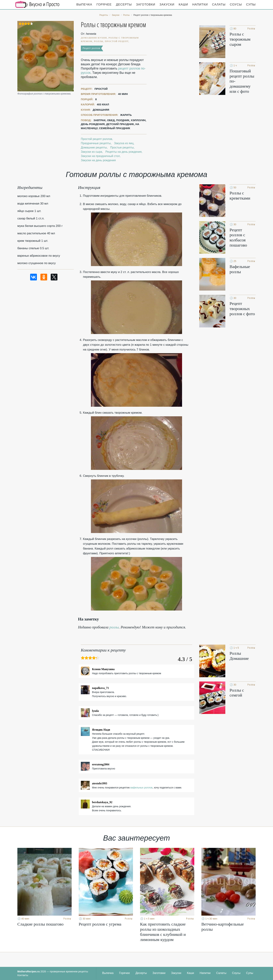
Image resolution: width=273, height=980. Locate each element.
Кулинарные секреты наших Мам (37, 4)
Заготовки (146, 5)
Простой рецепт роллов (97, 139)
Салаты (219, 5)
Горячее (104, 5)
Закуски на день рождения (98, 160)
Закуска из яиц (124, 143)
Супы (251, 5)
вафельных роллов (141, 788)
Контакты (23, 975)
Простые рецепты (122, 147)
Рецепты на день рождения (124, 152)
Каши (183, 5)
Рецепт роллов (91, 48)
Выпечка (84, 5)
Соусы (236, 5)
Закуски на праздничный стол (100, 156)
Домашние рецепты (94, 147)
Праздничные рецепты (96, 143)
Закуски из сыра (91, 152)
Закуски (167, 5)
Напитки (200, 5)
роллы (114, 627)
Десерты (124, 5)
